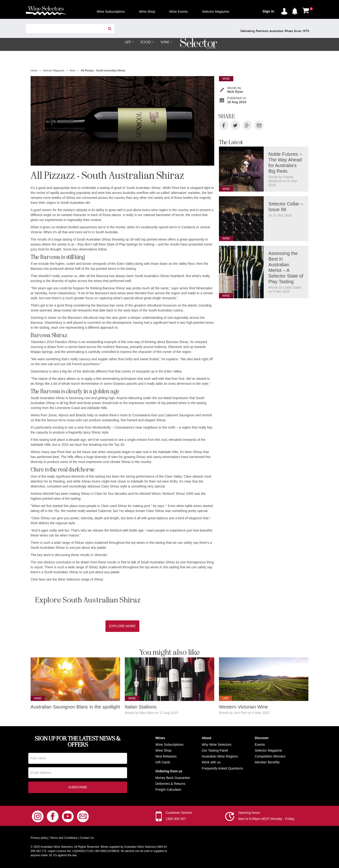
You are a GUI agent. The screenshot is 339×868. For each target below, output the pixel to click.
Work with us (211, 762)
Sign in (268, 11)
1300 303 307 (176, 820)
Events (260, 745)
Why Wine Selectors (217, 745)
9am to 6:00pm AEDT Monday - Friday (266, 820)
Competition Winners (270, 757)
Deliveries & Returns (170, 784)
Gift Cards (163, 762)
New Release (165, 757)
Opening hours (249, 814)
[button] (296, 10)
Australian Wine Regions (220, 757)
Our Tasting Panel (215, 751)
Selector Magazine (54, 71)
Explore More (122, 626)
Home (34, 71)
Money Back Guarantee (173, 778)
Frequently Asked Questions (222, 769)
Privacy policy (39, 839)
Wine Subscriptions (169, 745)
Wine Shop (163, 751)
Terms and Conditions (64, 839)
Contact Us (87, 839)
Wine (73, 71)
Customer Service (179, 814)
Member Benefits (267, 762)
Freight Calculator (168, 790)
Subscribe (78, 788)
